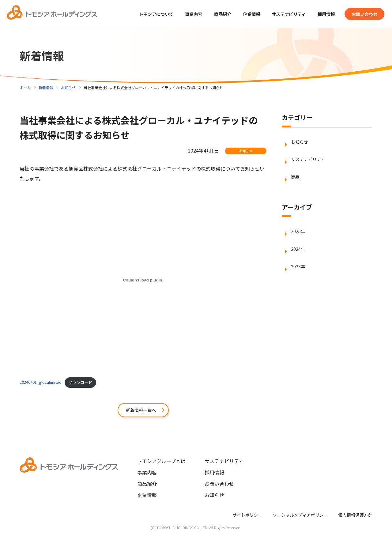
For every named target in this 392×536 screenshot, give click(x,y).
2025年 (299, 240)
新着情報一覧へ (141, 410)
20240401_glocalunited (41, 382)
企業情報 (147, 496)
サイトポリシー (247, 516)
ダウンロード (80, 382)
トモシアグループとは (161, 462)
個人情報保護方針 (355, 516)
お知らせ (68, 87)
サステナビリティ (280, 14)
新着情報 (46, 87)
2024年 (299, 260)
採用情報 (321, 14)
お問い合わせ (363, 14)
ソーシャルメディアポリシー (300, 516)
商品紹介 (208, 14)
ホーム (25, 87)
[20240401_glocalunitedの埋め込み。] (143, 280)
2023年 (299, 281)
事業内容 (147, 473)
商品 (296, 184)
